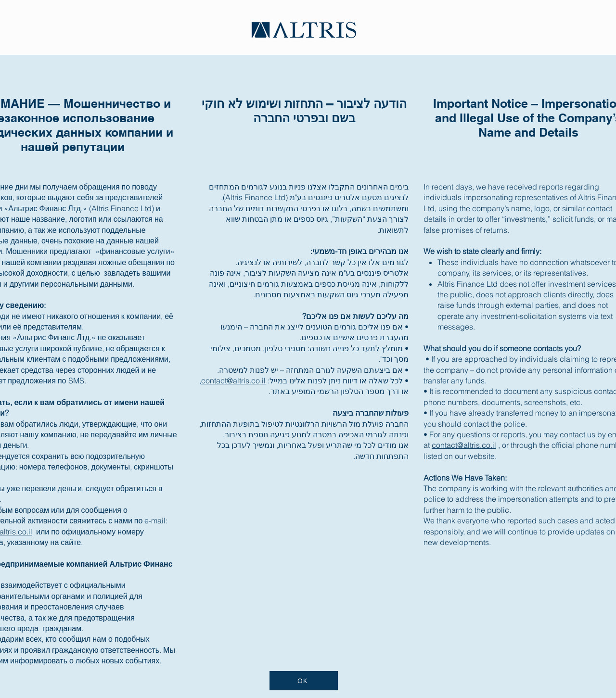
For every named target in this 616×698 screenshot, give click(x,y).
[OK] (304, 681)
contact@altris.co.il (233, 381)
